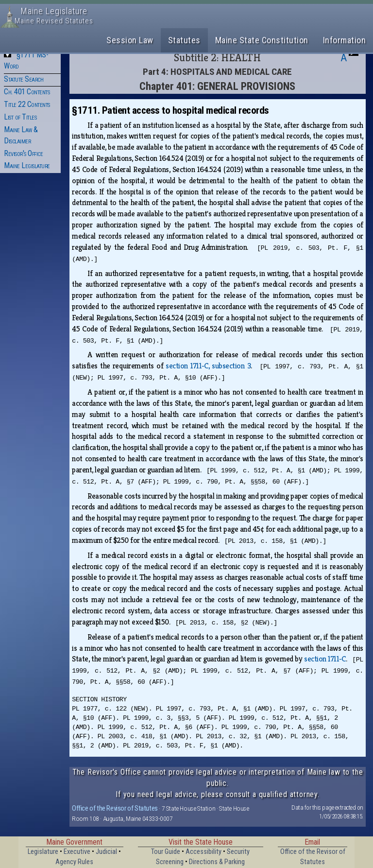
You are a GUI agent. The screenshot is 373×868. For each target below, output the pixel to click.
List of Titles (20, 117)
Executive (77, 852)
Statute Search (24, 79)
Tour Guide (166, 852)
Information (345, 40)
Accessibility (203, 852)
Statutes (184, 40)
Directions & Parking (217, 862)
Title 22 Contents (27, 104)
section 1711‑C (325, 659)
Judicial (106, 852)
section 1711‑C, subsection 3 (208, 366)
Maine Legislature (27, 165)
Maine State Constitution (262, 40)
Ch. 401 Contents (27, 92)
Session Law (130, 40)
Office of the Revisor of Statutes (115, 808)
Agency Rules (74, 862)
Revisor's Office (23, 153)
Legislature (43, 852)
